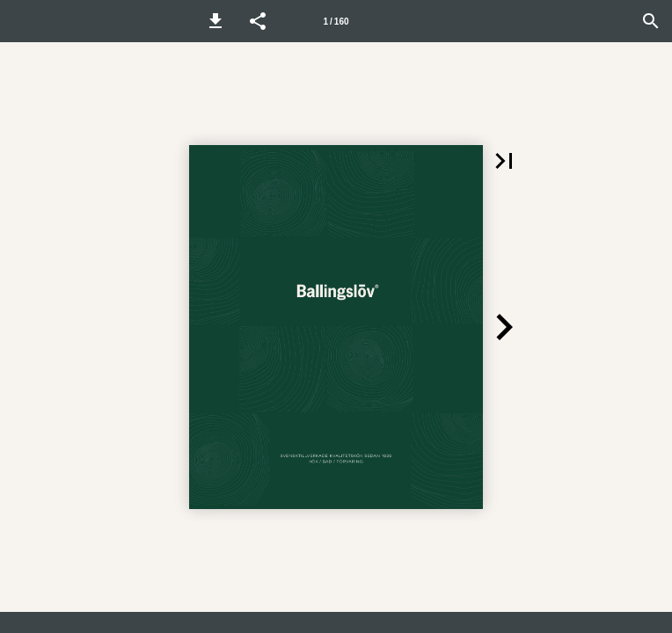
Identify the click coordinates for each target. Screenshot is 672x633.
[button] (215, 21)
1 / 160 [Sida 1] (336, 22)
